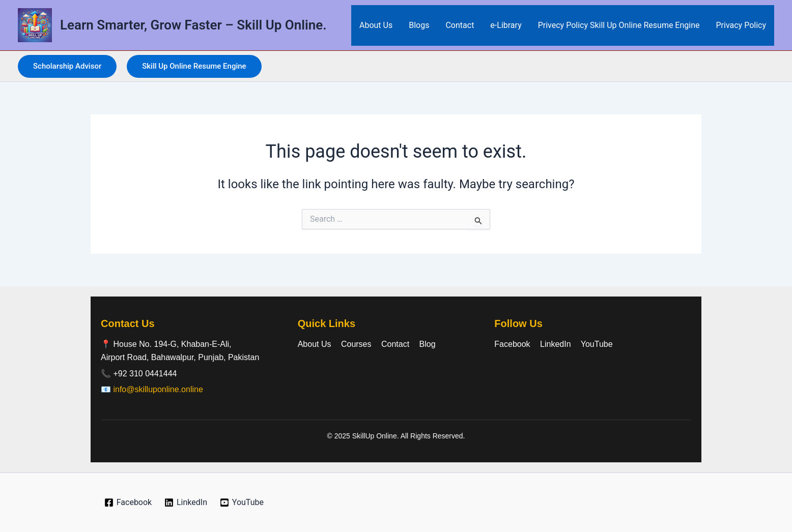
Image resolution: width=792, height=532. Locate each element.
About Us (376, 25)
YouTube (597, 344)
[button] (67, 66)
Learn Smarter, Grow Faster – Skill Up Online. (193, 25)
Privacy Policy (741, 25)
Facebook (512, 344)
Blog (428, 344)
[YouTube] (242, 503)
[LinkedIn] (186, 503)
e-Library (506, 25)
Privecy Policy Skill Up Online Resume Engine (619, 25)
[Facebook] (128, 503)
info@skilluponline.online (158, 389)
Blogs (419, 25)
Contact (460, 25)
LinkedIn (556, 344)
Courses (356, 344)
